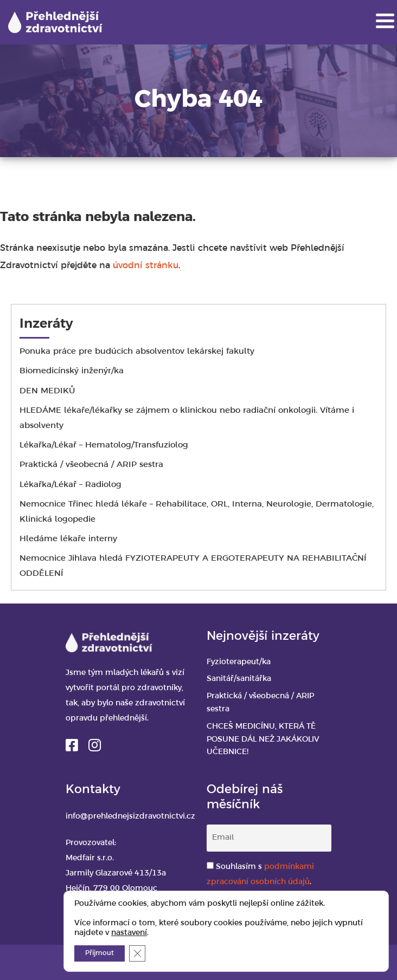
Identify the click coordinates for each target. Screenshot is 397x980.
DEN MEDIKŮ (47, 391)
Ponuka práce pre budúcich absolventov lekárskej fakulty (137, 352)
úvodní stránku (146, 266)
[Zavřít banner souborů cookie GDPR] (137, 953)
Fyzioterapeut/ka (239, 662)
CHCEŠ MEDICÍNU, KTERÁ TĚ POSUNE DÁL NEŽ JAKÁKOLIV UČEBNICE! (263, 740)
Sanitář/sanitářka (239, 679)
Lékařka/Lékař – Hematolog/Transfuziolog (104, 445)
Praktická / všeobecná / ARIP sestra (91, 465)
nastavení (129, 933)
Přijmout (100, 953)
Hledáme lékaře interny (68, 539)
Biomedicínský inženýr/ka (73, 371)
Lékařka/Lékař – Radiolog (71, 485)
